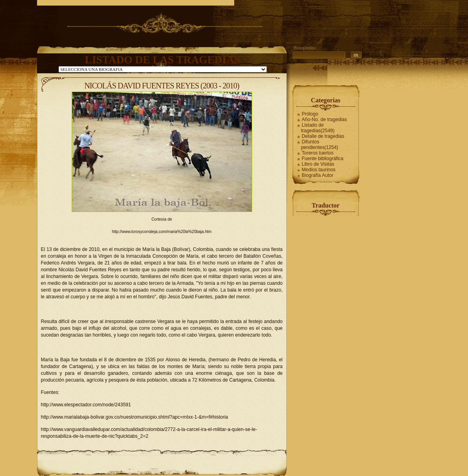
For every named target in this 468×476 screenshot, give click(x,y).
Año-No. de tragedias (324, 119)
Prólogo (310, 114)
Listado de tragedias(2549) (318, 128)
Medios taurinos (319, 170)
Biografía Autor (318, 175)
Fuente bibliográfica (323, 159)
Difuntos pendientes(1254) (320, 145)
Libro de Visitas (318, 164)
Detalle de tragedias (323, 136)
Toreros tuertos (318, 153)
